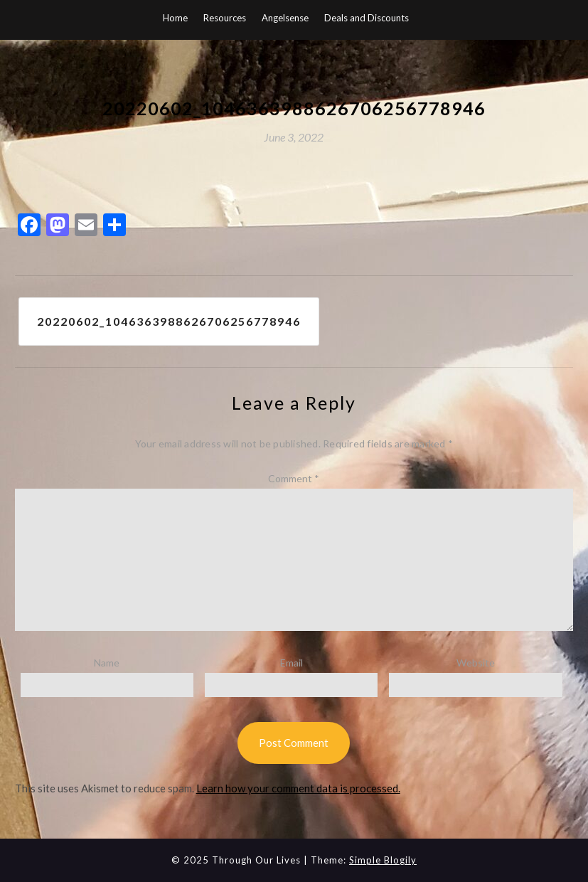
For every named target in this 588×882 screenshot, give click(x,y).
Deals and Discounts (367, 18)
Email (292, 663)
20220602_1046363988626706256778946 (169, 321)
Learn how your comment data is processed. (298, 788)
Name (107, 663)
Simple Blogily (383, 860)
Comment (294, 478)
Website (476, 663)
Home (175, 18)
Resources (225, 18)
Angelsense (285, 18)
